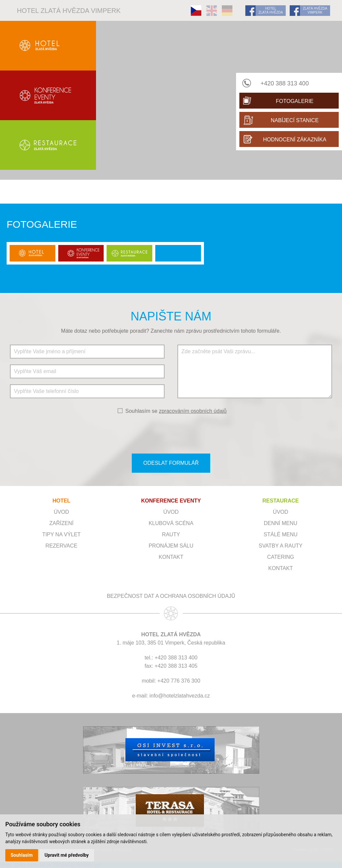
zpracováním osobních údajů (193, 411)
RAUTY (171, 534)
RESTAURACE (280, 501)
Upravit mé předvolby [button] (67, 855)
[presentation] (171, 433)
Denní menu (281, 523)
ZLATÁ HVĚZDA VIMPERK (315, 10)
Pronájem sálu (171, 546)
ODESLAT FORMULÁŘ (171, 463)
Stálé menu (280, 534)
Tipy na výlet (61, 534)
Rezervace (61, 546)
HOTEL (61, 501)
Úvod (61, 512)
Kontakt (171, 557)
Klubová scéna (171, 523)
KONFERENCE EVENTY (171, 501)
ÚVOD (171, 512)
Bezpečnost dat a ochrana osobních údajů (171, 596)
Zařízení (61, 523)
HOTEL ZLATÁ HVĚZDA (271, 10)
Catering (281, 557)
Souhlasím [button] (22, 855)
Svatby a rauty (281, 546)
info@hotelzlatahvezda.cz (180, 696)
